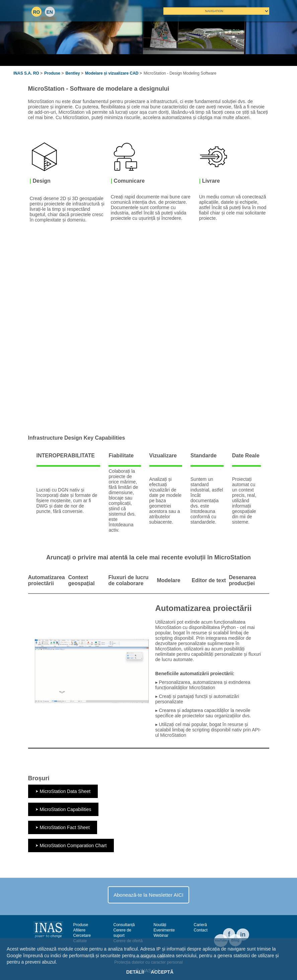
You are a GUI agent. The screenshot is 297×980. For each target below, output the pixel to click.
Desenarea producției (243, 580)
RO (37, 12)
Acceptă (162, 972)
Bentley (72, 73)
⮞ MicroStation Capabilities (63, 809)
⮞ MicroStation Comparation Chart (71, 845)
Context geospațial (82, 580)
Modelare (168, 580)
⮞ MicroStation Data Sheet (63, 791)
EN (50, 12)
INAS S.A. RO (26, 73)
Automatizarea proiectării (47, 580)
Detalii (135, 972)
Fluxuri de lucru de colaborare (129, 580)
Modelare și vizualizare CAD (112, 73)
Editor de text (209, 580)
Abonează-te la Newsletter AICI (148, 895)
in (243, 934)
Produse (52, 73)
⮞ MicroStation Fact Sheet (63, 827)
